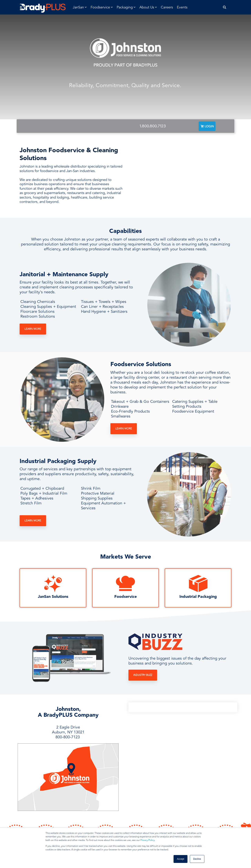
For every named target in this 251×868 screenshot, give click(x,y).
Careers (167, 7)
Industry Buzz (143, 675)
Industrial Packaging (198, 597)
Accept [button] (181, 859)
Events (182, 7)
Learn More (33, 329)
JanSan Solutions (53, 597)
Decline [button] (197, 859)
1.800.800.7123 (153, 126)
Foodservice (125, 597)
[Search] (225, 7)
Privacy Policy (147, 840)
